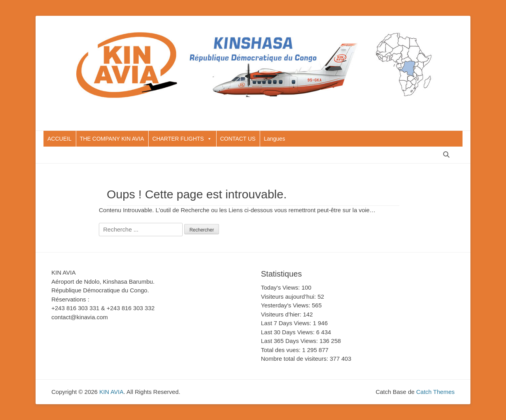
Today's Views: (281, 287)
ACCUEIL (59, 139)
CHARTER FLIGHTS (182, 139)
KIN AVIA (111, 392)
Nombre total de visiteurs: (295, 359)
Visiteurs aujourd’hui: (289, 297)
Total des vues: (281, 350)
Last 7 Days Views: (287, 323)
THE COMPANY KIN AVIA (112, 139)
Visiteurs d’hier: (282, 314)
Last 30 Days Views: (289, 332)
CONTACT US (238, 139)
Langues (274, 139)
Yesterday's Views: (286, 305)
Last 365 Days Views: (290, 341)
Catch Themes (435, 392)
